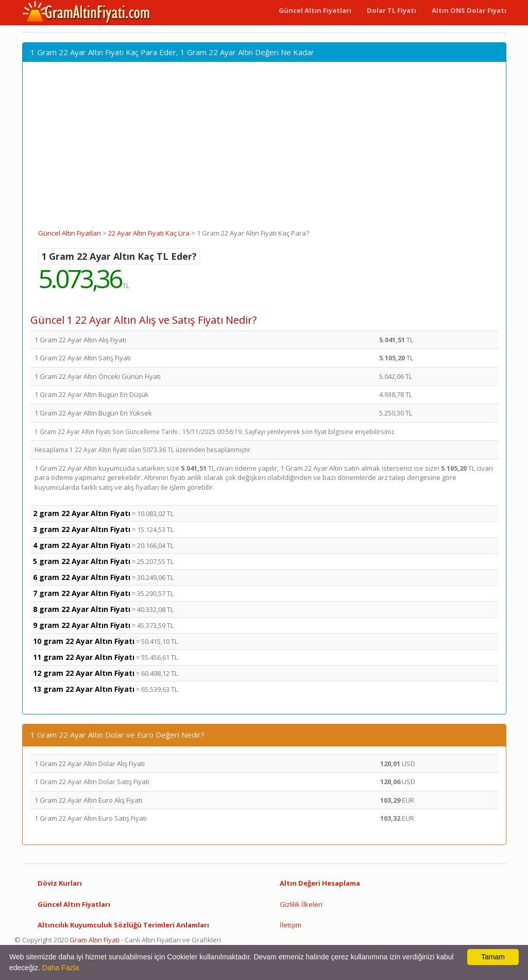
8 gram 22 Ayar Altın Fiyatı (82, 609)
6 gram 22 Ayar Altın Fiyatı (82, 577)
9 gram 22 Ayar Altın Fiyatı (82, 625)
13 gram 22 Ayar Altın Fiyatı (84, 689)
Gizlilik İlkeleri (301, 904)
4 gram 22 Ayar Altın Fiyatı (82, 545)
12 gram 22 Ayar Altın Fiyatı (84, 673)
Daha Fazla (61, 968)
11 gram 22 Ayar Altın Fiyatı (84, 657)
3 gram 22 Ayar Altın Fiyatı (82, 529)
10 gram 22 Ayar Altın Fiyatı (84, 641)
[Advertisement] (264, 151)
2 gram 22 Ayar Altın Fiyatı (82, 513)
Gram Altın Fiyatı (95, 940)
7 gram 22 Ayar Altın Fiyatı (82, 593)
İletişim (291, 925)
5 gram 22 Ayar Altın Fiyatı (82, 561)
